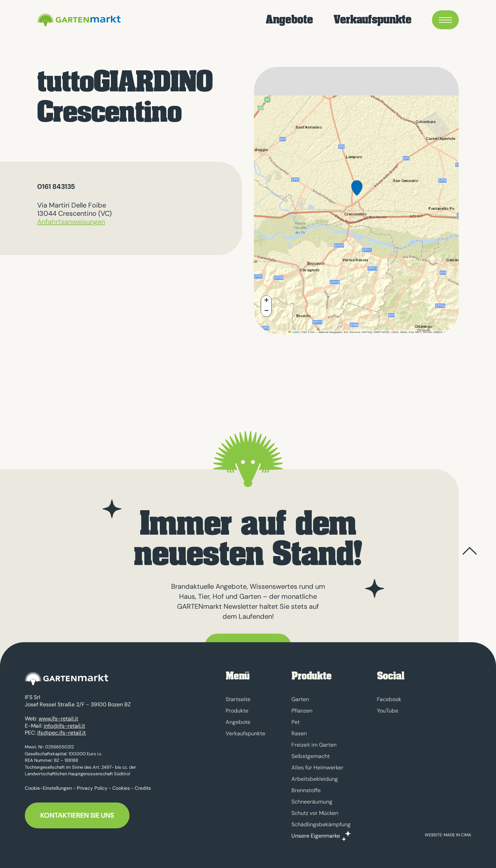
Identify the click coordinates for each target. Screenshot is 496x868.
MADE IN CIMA (457, 835)
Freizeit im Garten (314, 745)
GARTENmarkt (98, 21)
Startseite (238, 699)
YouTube (387, 711)
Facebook (389, 699)
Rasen (299, 733)
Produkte (237, 711)
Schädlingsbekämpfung (321, 824)
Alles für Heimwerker (317, 768)
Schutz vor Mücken (315, 813)
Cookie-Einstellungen (48, 792)
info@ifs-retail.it (64, 730)
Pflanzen (302, 711)
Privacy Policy (92, 792)
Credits (143, 792)
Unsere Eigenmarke (316, 836)
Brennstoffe (306, 790)
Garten (300, 699)
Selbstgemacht (311, 756)
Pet (296, 722)
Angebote (289, 21)
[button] (357, 193)
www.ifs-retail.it (58, 723)
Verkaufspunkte (372, 21)
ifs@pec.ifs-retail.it (61, 737)
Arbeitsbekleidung (315, 779)
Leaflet (294, 332)
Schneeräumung (312, 802)
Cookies (121, 792)
